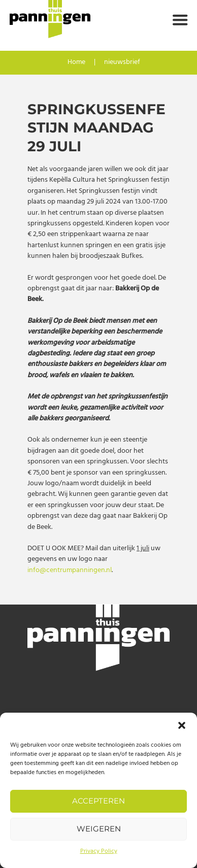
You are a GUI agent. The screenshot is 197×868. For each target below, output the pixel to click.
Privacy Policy (99, 851)
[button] (182, 725)
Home (76, 63)
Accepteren (98, 801)
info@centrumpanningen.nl (70, 570)
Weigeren (99, 829)
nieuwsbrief (122, 63)
